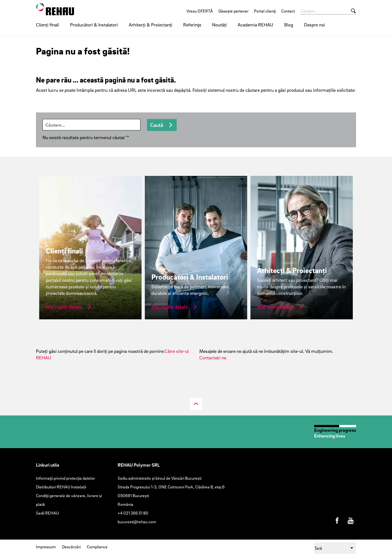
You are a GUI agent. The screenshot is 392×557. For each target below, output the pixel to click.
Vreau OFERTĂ (200, 11)
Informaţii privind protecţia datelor (65, 478)
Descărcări (71, 547)
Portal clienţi (265, 11)
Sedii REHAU (47, 513)
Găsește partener (233, 11)
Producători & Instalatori (94, 25)
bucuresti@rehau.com (137, 522)
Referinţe (192, 25)
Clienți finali (48, 25)
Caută (157, 125)
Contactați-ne (213, 358)
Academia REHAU (255, 25)
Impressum (46, 547)
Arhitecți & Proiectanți (151, 25)
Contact (288, 11)
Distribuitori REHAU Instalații (61, 487)
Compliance (97, 547)
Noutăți (219, 25)
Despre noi (315, 25)
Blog (289, 25)
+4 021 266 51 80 (133, 513)
